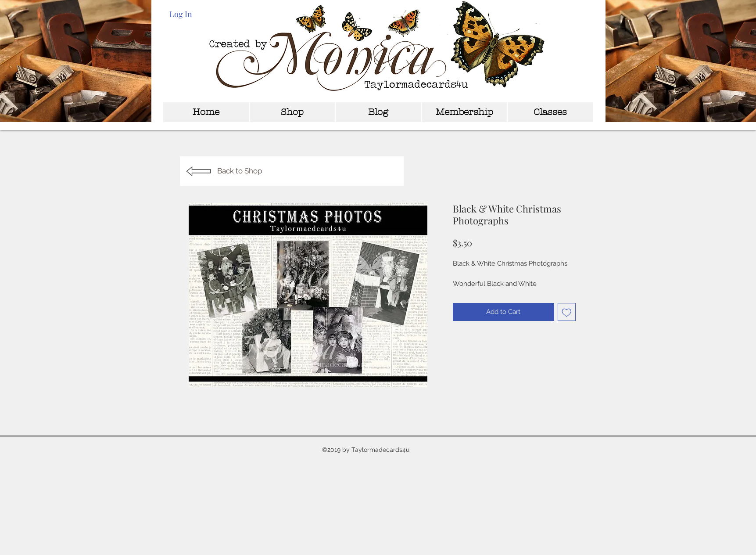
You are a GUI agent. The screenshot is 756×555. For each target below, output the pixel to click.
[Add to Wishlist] (567, 312)
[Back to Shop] (292, 171)
